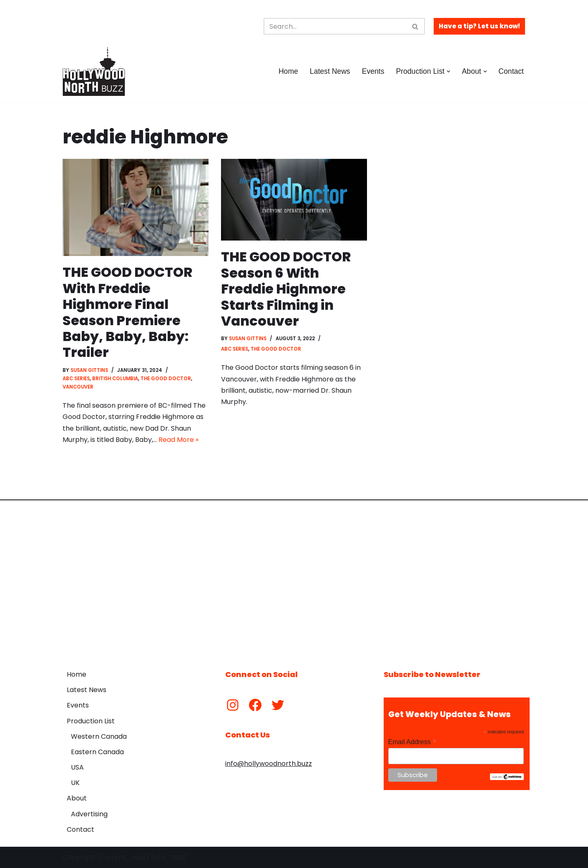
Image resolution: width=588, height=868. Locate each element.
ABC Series (76, 379)
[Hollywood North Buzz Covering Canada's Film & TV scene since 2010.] (94, 71)
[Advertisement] (294, 579)
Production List (91, 721)
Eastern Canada (97, 752)
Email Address (412, 742)
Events (373, 71)
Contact (511, 71)
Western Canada (99, 736)
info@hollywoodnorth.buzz (269, 764)
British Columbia (115, 379)
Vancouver (78, 387)
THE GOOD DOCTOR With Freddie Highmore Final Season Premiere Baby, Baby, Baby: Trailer (127, 312)
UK (75, 783)
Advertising (89, 814)
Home (288, 71)
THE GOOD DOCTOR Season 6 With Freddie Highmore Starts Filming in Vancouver (286, 289)
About (77, 798)
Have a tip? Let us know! (479, 26)
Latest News (330, 71)
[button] (449, 71)
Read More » (178, 440)
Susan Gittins (89, 370)
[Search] (335, 26)
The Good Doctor (166, 379)
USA (77, 767)
